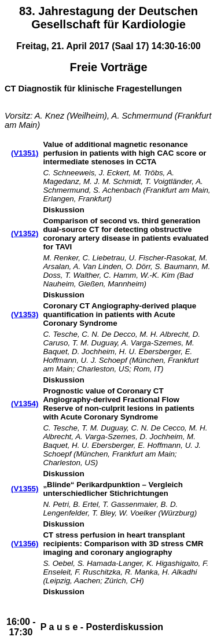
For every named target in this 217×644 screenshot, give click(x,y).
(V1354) (25, 404)
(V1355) (25, 489)
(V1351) (25, 153)
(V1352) (25, 233)
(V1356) (25, 544)
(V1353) (25, 314)
